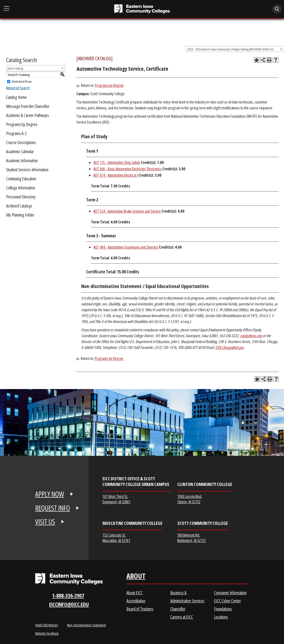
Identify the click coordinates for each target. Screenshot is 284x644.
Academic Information (22, 161)
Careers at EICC (182, 617)
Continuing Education (21, 179)
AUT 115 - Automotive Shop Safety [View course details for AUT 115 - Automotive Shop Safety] (117, 162)
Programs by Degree (22, 124)
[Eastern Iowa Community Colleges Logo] (69, 579)
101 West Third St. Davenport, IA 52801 (116, 499)
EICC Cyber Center (227, 601)
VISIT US (45, 522)
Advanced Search (18, 88)
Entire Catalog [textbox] (15, 68)
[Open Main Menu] (7, 8)
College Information (21, 188)
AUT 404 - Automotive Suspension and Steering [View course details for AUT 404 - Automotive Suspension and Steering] (126, 247)
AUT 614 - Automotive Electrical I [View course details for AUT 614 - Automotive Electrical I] (116, 175)
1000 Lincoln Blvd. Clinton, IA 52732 (190, 499)
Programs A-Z (16, 133)
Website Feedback (47, 633)
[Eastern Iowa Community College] (142, 9)
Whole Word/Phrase (22, 82)
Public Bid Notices (47, 625)
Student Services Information (27, 170)
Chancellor (178, 609)
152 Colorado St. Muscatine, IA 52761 (116, 538)
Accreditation (136, 601)
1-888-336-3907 (68, 595)
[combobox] (235, 49)
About (136, 577)
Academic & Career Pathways (28, 115)
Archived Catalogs (19, 206)
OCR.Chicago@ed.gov (229, 347)
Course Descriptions (21, 142)
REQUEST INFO (53, 508)
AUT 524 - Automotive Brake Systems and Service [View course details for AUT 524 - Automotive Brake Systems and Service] (127, 211)
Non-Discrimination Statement (86, 625)
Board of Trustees (140, 609)
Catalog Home (16, 97)
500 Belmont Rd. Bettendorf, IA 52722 (192, 538)
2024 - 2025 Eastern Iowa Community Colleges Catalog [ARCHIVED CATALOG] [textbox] (230, 49)
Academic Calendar (20, 151)
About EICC (135, 593)
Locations (221, 617)
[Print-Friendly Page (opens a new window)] (269, 60)
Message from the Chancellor (28, 106)
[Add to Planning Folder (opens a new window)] (257, 60)
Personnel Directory (21, 197)
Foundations (223, 609)
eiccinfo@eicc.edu (69, 604)
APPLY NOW (50, 494)
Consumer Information (230, 593)
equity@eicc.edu (251, 336)
